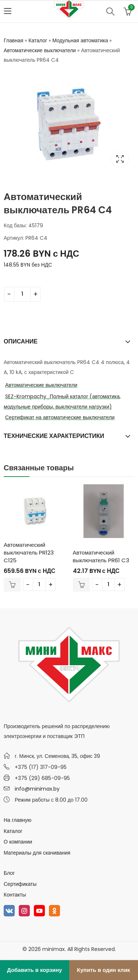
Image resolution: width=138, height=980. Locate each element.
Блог (9, 873)
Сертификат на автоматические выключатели (60, 417)
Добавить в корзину (34, 970)
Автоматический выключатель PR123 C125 (29, 553)
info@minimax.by (37, 789)
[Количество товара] (22, 294)
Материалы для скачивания (37, 853)
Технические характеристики (54, 436)
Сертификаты (20, 884)
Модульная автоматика (80, 40)
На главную (17, 820)
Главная (13, 40)
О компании (18, 842)
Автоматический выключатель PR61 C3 (101, 556)
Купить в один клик (103, 970)
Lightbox (120, 159)
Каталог (38, 40)
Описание (21, 341)
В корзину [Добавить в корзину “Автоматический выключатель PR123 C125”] (12, 585)
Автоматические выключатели (40, 50)
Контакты (15, 895)
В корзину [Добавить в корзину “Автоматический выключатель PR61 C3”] (81, 585)
